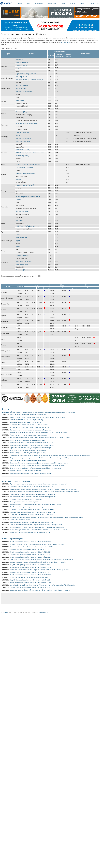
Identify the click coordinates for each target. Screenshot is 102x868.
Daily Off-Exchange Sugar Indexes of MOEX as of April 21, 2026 (30, 565)
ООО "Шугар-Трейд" (22, 264)
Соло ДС (18, 179)
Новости (21, 3)
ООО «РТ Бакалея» (22, 211)
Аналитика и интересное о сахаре (16, 481)
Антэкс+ (18, 200)
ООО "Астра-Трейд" (22, 86)
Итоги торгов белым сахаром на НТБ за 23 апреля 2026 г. (29, 440)
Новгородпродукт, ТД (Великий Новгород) (29, 80)
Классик (18, 235)
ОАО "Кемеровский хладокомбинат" (27, 124)
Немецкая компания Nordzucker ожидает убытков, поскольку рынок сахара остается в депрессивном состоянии (46, 517)
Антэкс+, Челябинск (22, 255)
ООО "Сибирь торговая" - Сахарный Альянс (30, 153)
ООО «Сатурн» (21, 88)
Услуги (63, 3)
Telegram (91, 3)
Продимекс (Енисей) (22, 156)
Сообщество (41, 3)
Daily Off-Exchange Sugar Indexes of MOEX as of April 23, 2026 (30, 549)
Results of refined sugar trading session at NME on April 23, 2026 (30, 552)
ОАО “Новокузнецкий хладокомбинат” (28, 197)
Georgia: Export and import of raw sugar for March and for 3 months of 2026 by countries (38, 544)
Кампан (18, 135)
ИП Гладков (19, 220)
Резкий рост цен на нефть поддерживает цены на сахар (28, 453)
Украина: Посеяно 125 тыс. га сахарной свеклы (25, 471)
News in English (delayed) (12, 539)
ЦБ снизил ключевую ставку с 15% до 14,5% (25, 422)
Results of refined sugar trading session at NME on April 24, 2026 (30, 542)
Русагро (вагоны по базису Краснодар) (28, 165)
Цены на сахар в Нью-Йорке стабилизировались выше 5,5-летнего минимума (35, 468)
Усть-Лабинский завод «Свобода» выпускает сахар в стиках (29, 507)
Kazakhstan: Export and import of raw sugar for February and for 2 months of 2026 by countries (40, 570)
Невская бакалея (21, 238)
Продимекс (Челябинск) (23, 270)
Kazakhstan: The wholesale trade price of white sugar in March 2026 (31, 547)
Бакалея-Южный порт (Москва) (26, 173)
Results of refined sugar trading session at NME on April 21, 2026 (30, 567)
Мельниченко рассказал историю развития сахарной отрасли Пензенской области (37, 527)
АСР (17, 109)
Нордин (18, 241)
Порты (83, 3)
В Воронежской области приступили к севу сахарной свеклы (30, 427)
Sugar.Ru (5, 613)
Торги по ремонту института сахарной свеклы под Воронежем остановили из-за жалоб (38, 484)
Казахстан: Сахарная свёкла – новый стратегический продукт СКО (32, 522)
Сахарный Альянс (21, 65)
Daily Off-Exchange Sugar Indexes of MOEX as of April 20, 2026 (30, 572)
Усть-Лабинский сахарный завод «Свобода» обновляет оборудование (33, 497)
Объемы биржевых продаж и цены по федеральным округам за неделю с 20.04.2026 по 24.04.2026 (42, 412)
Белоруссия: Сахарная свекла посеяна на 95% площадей (29, 425)
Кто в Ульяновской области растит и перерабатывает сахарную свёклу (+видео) (36, 525)
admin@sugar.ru (65, 42)
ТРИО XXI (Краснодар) (23, 141)
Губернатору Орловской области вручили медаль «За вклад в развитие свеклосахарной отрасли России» (44, 492)
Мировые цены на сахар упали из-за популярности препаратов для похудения (35, 504)
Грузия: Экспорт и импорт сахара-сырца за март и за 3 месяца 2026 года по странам (38, 417)
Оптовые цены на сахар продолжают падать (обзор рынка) (31, 430)
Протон (18, 247)
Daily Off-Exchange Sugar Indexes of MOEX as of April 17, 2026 (30, 580)
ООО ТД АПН (20, 100)
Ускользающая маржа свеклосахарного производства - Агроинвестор (32, 494)
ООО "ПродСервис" (22, 62)
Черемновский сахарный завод (26, 74)
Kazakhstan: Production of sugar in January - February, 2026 (29, 577)
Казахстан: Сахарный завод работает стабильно (26, 499)
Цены (30, 3)
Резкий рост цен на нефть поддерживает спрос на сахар (28, 435)
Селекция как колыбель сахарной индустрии (24, 502)
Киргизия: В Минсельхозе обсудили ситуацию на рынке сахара (30, 448)
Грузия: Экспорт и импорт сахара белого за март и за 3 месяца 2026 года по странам (38, 465)
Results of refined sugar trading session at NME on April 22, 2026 (30, 557)
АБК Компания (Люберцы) (24, 167)
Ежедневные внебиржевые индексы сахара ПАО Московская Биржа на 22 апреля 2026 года (40, 458)
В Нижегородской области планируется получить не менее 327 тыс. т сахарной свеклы (38, 432)
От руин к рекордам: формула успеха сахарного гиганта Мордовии (32, 515)
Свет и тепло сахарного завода (20, 520)
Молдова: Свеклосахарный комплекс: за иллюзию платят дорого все (32, 512)
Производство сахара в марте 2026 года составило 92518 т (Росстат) (32, 445)
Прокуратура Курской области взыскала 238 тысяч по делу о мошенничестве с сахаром (39, 530)
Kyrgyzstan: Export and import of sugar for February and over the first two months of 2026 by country (41, 560)
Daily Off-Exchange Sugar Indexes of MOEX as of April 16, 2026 (30, 588)
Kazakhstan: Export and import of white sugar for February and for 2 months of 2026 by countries (40, 590)
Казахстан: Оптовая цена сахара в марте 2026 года (27, 420)
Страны (74, 3)
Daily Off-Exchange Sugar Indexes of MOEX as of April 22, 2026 (30, 555)
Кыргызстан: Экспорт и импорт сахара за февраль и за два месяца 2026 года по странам (39, 463)
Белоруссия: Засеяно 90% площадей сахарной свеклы (28, 450)
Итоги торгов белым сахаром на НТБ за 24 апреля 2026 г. (29, 415)
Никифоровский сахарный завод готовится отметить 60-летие (30, 532)
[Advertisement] (37, 599)
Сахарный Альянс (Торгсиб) (25, 185)
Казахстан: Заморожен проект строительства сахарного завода (30, 473)
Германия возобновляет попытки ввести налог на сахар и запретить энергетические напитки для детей (44, 489)
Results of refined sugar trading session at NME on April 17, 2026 (30, 583)
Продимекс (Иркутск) (22, 112)
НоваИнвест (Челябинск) (24, 261)
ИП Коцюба (19, 59)
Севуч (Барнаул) (21, 68)
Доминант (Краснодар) (23, 132)
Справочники (54, 3)
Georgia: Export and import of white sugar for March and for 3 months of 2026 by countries (38, 562)
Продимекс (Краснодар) (23, 138)
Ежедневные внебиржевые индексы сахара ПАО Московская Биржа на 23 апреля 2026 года (40, 438)
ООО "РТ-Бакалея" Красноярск (26, 150)
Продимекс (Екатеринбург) (24, 91)
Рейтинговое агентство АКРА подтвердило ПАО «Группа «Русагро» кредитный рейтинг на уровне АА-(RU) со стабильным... (50, 455)
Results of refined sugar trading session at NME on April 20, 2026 (30, 575)
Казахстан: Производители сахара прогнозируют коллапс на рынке (32, 509)
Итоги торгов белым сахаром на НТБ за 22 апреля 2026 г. (29, 460)
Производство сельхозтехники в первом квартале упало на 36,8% (31, 443)
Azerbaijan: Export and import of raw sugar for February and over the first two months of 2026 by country (42, 585)
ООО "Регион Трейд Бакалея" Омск (27, 226)
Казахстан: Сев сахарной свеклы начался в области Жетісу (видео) (32, 487)
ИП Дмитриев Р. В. (22, 77)
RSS (97, 3)
